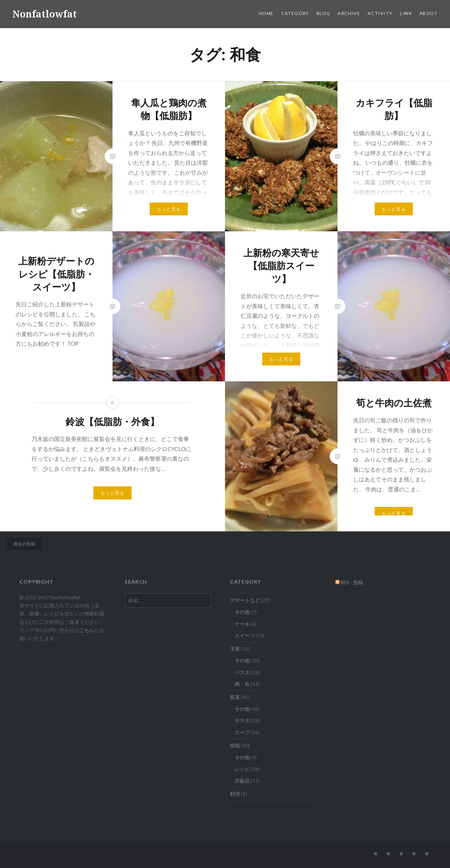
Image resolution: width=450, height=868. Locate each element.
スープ (242, 732)
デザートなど (245, 600)
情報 (235, 745)
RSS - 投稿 (352, 582)
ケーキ (242, 624)
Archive (349, 13)
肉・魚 (242, 684)
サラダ (242, 720)
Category (295, 13)
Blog (323, 13)
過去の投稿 (24, 544)
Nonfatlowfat (45, 14)
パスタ (242, 672)
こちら (87, 630)
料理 (235, 794)
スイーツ (245, 635)
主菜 (235, 648)
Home (266, 13)
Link (406, 13)
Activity (380, 13)
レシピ (242, 769)
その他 (242, 612)
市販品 (242, 781)
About (428, 13)
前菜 (235, 697)
